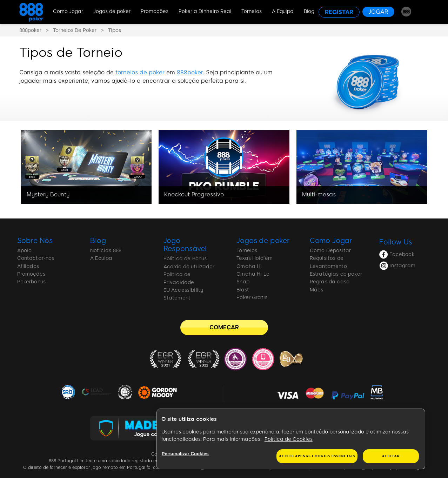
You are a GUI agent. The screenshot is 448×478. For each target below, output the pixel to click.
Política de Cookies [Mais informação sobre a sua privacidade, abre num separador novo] (289, 439)
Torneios (252, 11)
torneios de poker (140, 72)
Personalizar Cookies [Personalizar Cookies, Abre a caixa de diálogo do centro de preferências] (185, 454)
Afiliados (28, 266)
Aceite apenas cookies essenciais (317, 456)
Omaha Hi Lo (253, 274)
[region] (291, 439)
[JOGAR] (378, 12)
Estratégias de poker (336, 274)
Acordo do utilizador (189, 267)
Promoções (155, 11)
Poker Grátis (252, 298)
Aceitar (391, 456)
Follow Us (396, 242)
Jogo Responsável (185, 245)
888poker (190, 72)
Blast (243, 290)
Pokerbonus (32, 282)
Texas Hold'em (255, 258)
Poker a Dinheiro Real (205, 11)
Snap (243, 282)
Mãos (317, 290)
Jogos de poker (112, 11)
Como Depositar (330, 251)
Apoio (25, 251)
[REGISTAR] (339, 12)
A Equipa (283, 11)
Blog (309, 11)
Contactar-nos (36, 258)
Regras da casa (330, 282)
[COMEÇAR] (224, 328)
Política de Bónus (185, 259)
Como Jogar (68, 11)
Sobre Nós (35, 241)
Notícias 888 (106, 251)
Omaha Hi (249, 266)
